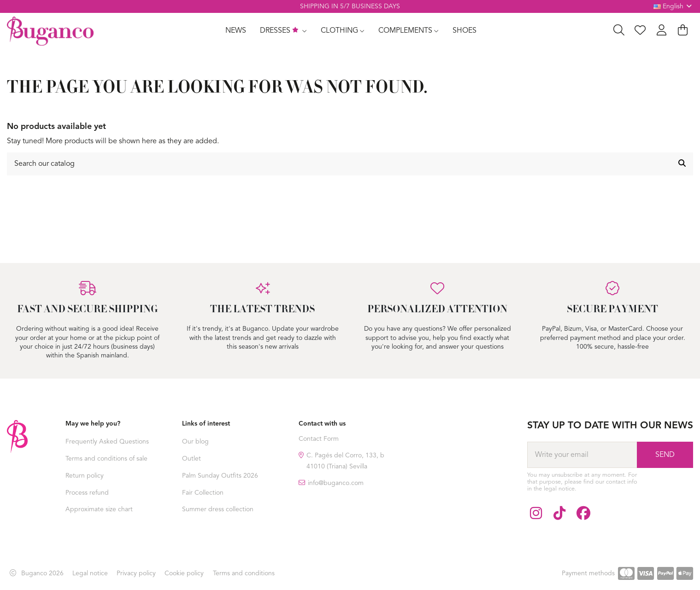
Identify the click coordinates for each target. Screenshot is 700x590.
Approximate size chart (99, 509)
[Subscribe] (665, 455)
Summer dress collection (218, 509)
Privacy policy (136, 573)
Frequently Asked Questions (107, 442)
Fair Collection (203, 493)
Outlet (191, 459)
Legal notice (90, 573)
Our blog (195, 442)
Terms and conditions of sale (106, 459)
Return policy (85, 476)
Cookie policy (184, 573)
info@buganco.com (336, 483)
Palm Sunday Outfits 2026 (220, 476)
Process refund (87, 493)
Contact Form (319, 439)
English (674, 6)
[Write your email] (582, 455)
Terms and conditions (244, 573)
